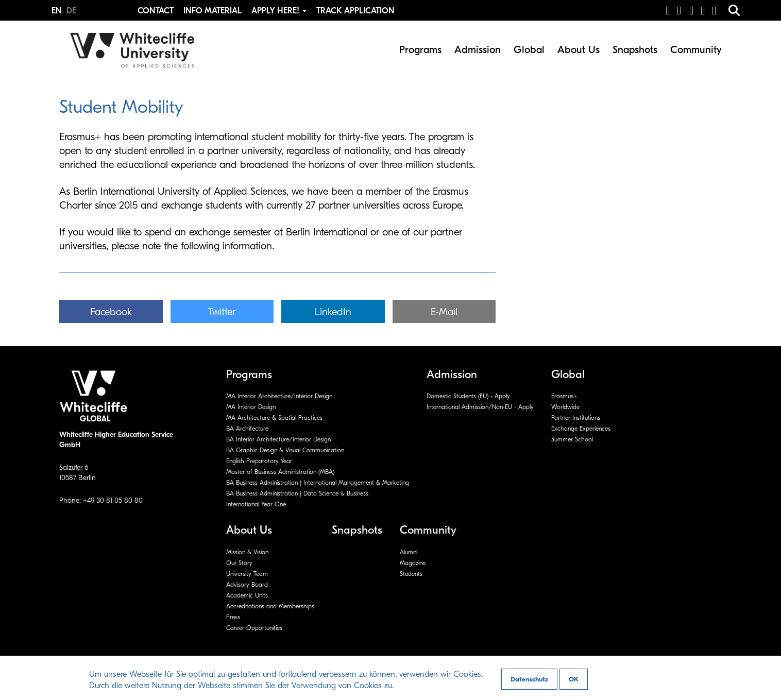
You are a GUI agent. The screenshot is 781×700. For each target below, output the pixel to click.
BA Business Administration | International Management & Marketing (318, 483)
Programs (420, 50)
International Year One (256, 504)
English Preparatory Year (259, 461)
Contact (156, 11)
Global (529, 50)
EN (58, 11)
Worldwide (565, 407)
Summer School (572, 439)
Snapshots (635, 50)
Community (696, 50)
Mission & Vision (247, 552)
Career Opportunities (254, 628)
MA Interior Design (251, 407)
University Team (247, 574)
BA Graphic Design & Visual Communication (285, 450)
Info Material (213, 11)
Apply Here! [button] (280, 11)
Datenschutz (529, 679)
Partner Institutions (576, 418)
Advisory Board (247, 585)
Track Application (355, 11)
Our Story (239, 563)
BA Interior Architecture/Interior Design (278, 439)
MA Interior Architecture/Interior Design (279, 396)
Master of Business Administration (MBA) (280, 472)
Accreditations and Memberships (270, 606)
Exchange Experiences (581, 429)
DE (71, 11)
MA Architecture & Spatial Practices (274, 418)
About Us (579, 50)
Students (411, 574)
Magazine (413, 563)
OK (574, 679)
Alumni (409, 552)
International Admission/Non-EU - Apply (480, 407)
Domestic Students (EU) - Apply (468, 396)
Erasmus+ (564, 396)
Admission (478, 50)
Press (233, 617)
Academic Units (247, 595)
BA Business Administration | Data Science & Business (297, 493)
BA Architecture (247, 429)
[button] (111, 311)
